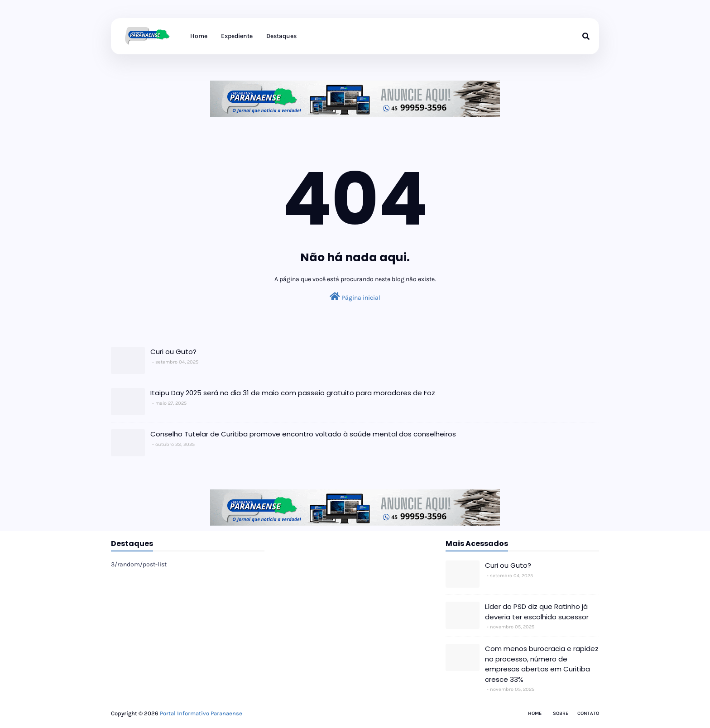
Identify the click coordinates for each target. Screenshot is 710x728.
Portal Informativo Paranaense (201, 713)
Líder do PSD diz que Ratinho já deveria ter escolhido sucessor (537, 612)
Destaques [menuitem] (281, 36)
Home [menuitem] (199, 36)
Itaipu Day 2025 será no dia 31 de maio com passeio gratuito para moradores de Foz (293, 393)
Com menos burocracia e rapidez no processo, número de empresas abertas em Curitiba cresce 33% (542, 664)
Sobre (561, 713)
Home (535, 713)
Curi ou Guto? (173, 352)
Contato (588, 713)
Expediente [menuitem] (237, 36)
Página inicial (355, 297)
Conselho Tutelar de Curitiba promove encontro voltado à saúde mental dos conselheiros (303, 434)
